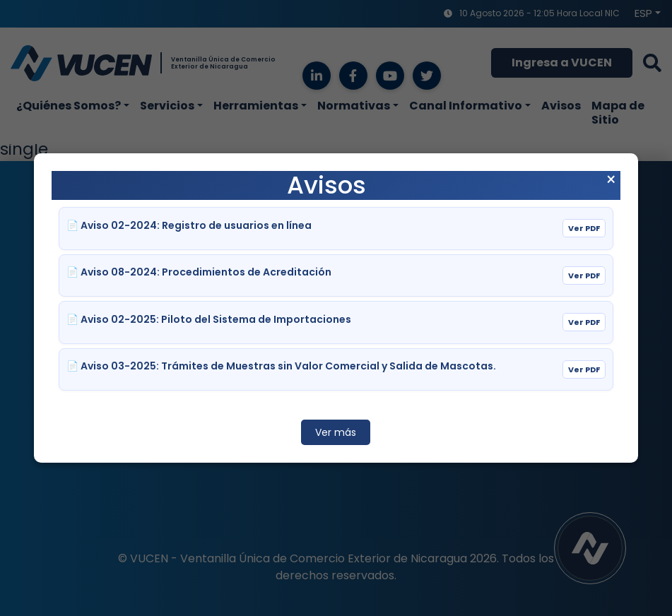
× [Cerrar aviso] (611, 180)
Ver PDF (584, 228)
